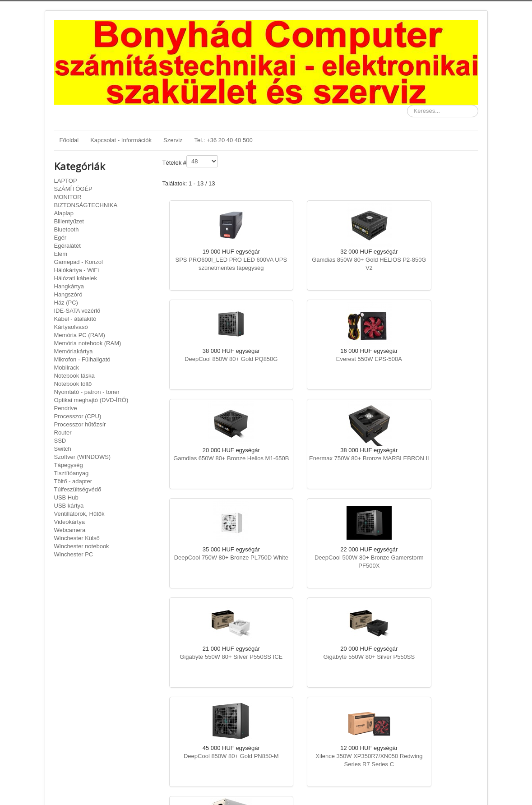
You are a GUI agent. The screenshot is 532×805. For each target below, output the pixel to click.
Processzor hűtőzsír (80, 424)
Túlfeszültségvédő (78, 489)
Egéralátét (67, 246)
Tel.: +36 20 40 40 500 (224, 140)
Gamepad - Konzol (79, 262)
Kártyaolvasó (71, 327)
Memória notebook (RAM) (88, 343)
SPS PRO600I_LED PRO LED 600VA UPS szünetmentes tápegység (215, 268)
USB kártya (69, 506)
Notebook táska (74, 376)
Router (63, 433)
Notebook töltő (73, 384)
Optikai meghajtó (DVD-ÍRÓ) (91, 400)
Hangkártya (69, 286)
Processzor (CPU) (78, 416)
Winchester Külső (77, 538)
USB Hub (66, 497)
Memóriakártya (74, 351)
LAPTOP (66, 181)
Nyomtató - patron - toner (87, 392)
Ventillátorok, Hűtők (79, 514)
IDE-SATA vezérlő (77, 311)
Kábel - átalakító (75, 319)
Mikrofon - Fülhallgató (82, 359)
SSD (60, 441)
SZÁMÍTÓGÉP (73, 189)
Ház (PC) (66, 303)
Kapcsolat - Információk (121, 140)
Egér (60, 238)
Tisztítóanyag (72, 473)
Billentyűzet (69, 221)
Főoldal (69, 140)
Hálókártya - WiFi (77, 270)
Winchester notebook (82, 546)
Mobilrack (67, 368)
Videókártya (69, 522)
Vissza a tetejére (457, 788)
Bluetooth (67, 229)
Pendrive (66, 408)
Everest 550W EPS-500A (215, 359)
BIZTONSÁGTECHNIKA (86, 205)
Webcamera (70, 530)
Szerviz (173, 140)
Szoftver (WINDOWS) (83, 457)
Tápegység (69, 465)
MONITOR (68, 197)
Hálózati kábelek (76, 278)
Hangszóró (68, 294)
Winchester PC (74, 554)
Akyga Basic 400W (215, 657)
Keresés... (407, 105)
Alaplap (64, 213)
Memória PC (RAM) (80, 335)
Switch (63, 449)
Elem (61, 254)
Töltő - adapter (73, 481)
